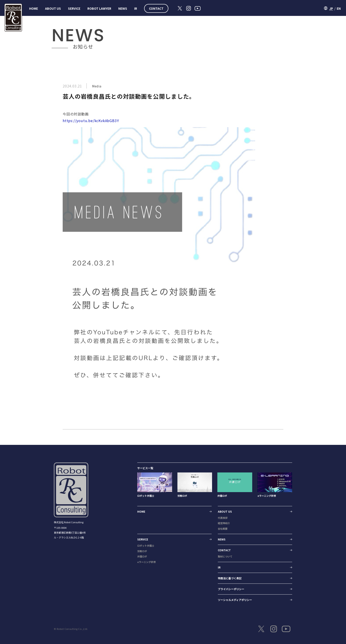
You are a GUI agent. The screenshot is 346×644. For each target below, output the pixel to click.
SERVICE (74, 8)
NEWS (123, 8)
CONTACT (156, 8)
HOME (34, 8)
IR (136, 8)
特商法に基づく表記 (230, 578)
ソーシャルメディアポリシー (235, 600)
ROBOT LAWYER (99, 8)
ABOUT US (53, 8)
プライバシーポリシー (231, 589)
